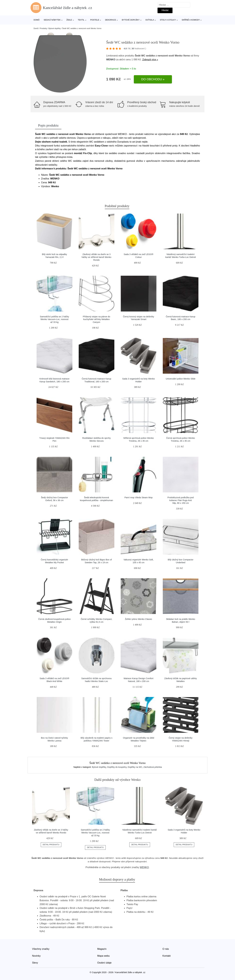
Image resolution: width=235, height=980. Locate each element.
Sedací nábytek (52, 20)
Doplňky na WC (135, 767)
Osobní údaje (104, 963)
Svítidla (150, 20)
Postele (95, 20)
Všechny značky (41, 949)
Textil (81, 20)
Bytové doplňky (131, 20)
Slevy (35, 963)
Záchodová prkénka (153, 767)
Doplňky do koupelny (117, 767)
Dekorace (111, 20)
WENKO (111, 60)
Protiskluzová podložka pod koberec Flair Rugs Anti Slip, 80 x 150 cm (181, 500)
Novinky (36, 956)
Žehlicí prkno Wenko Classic (139, 619)
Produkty (43, 28)
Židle (69, 20)
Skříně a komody (191, 20)
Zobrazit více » (150, 60)
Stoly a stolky (168, 20)
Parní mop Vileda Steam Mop (138, 497)
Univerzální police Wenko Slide (181, 379)
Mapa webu (103, 956)
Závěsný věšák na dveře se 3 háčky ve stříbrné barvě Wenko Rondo (97, 257)
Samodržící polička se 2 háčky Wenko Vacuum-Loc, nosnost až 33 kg (54, 319)
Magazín (102, 949)
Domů (37, 20)
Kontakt (167, 956)
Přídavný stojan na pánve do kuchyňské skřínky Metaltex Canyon (97, 319)
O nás (166, 949)
